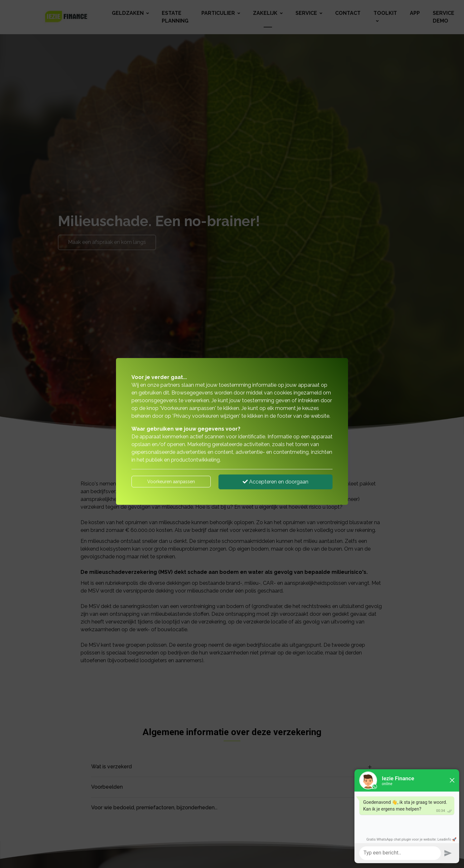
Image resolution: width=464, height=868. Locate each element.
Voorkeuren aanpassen (171, 482)
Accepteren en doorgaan (275, 482)
